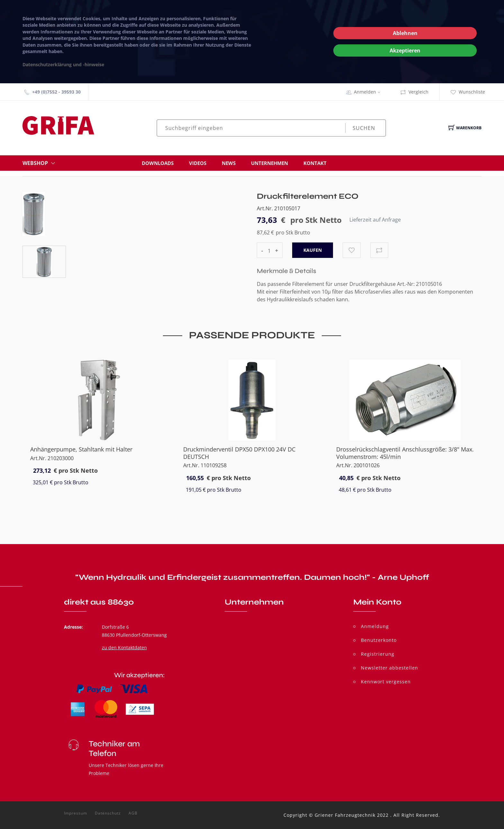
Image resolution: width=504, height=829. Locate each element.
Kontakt (315, 163)
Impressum (76, 813)
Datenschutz (108, 813)
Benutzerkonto (379, 640)
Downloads (158, 163)
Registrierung (378, 654)
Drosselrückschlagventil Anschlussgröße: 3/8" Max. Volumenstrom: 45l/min (405, 453)
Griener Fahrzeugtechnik (345, 815)
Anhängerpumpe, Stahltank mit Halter (81, 449)
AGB (133, 813)
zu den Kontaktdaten (124, 647)
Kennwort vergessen (386, 682)
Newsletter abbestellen (390, 668)
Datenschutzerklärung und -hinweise (63, 64)
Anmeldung (375, 626)
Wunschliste (468, 92)
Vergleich (414, 92)
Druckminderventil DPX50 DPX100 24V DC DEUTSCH (239, 453)
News (229, 163)
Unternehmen (270, 163)
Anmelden (369, 92)
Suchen (364, 128)
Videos (198, 163)
